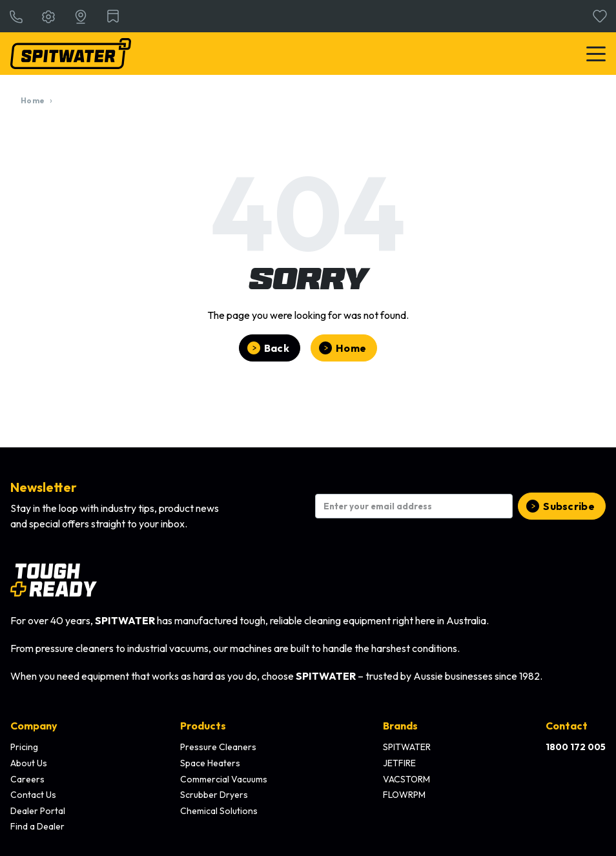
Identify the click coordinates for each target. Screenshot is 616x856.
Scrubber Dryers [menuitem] (214, 795)
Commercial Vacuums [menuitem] (224, 779)
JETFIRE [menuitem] (399, 763)
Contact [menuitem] (567, 726)
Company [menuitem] (34, 726)
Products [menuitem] (203, 726)
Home (33, 100)
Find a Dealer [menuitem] (37, 826)
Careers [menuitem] (27, 779)
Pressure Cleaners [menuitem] (218, 747)
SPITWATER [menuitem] (407, 747)
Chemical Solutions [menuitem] (219, 811)
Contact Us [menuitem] (33, 795)
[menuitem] (576, 748)
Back (277, 348)
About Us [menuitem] (29, 763)
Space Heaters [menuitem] (210, 763)
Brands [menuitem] (400, 726)
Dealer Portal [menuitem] (38, 811)
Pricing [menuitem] (24, 747)
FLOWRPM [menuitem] (404, 795)
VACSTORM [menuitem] (406, 779)
